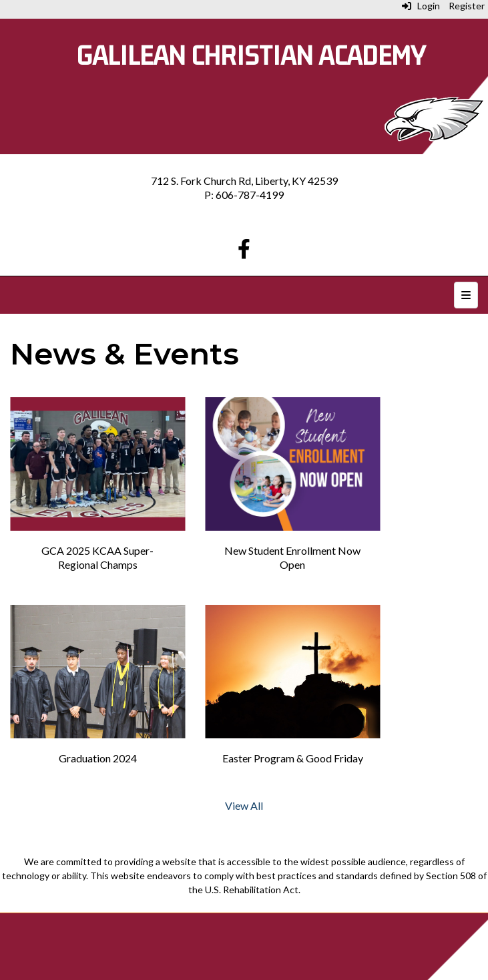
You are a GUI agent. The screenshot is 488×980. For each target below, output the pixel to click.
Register (467, 6)
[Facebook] (244, 252)
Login (421, 6)
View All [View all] (244, 805)
